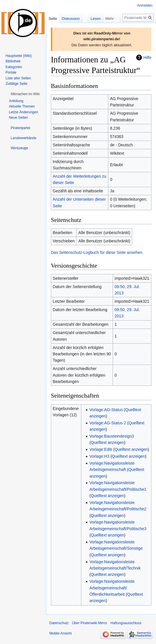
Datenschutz (59, 623)
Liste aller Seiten (18, 78)
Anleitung (16, 101)
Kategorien (14, 67)
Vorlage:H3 (99, 456)
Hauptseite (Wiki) (19, 56)
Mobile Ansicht (60, 633)
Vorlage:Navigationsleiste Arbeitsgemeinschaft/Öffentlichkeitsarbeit (112, 588)
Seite (53, 19)
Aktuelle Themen (22, 106)
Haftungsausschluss (126, 623)
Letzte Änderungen (23, 112)
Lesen (90, 19)
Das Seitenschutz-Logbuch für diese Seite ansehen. (97, 252)
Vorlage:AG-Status (106, 410)
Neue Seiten (18, 118)
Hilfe (147, 57)
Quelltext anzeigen (107, 442)
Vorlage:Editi (101, 449)
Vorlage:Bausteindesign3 (112, 436)
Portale (11, 72)
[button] (25, 94)
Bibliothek (13, 61)
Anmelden (145, 5)
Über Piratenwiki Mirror (90, 623)
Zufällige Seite (16, 84)
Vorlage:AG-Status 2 (108, 423)
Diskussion (71, 19)
